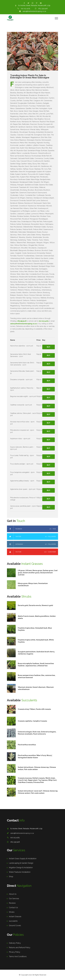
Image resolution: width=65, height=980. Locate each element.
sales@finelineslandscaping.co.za (34, 11)
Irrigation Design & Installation (21, 868)
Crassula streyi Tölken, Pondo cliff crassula (34, 709)
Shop (11, 877)
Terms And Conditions (18, 956)
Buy (49, 347)
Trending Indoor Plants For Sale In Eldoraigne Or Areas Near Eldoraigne (30, 76)
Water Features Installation (20, 872)
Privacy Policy (15, 952)
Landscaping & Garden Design (21, 863)
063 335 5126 (43, 9)
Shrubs (12, 912)
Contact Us (13, 908)
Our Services (14, 899)
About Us (13, 894)
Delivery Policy (15, 943)
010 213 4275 (25, 9)
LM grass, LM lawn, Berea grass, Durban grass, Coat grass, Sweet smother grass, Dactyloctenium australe (38, 573)
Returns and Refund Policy (20, 948)
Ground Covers (15, 925)
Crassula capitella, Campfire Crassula (32, 721)
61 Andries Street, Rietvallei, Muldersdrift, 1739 (34, 5)
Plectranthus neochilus (27, 745)
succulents (13, 921)
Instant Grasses (15, 917)
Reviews (12, 903)
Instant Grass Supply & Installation (23, 859)
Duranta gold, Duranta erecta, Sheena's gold (35, 605)
